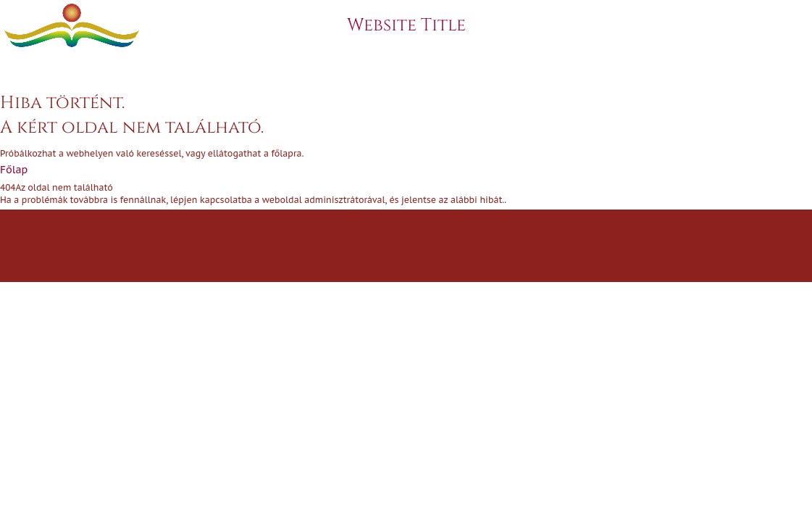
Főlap (14, 170)
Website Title (406, 25)
